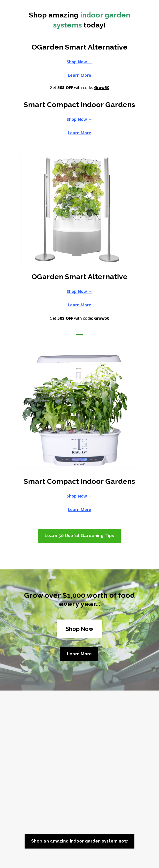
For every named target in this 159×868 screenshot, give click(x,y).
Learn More (79, 654)
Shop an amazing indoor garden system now (79, 841)
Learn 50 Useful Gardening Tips (79, 536)
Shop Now (79, 629)
